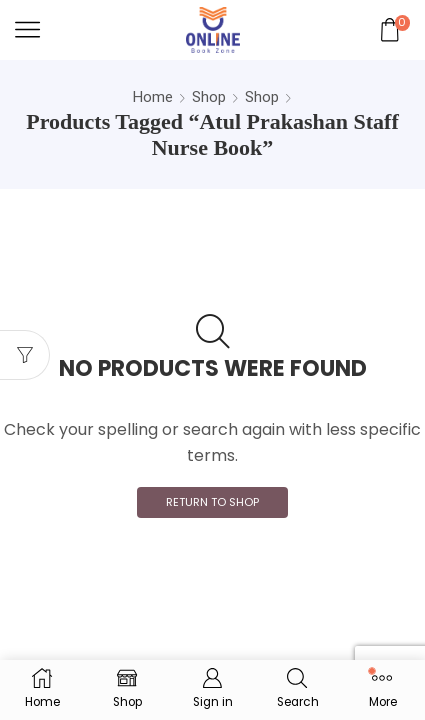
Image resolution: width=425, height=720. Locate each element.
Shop (209, 97)
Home (153, 97)
